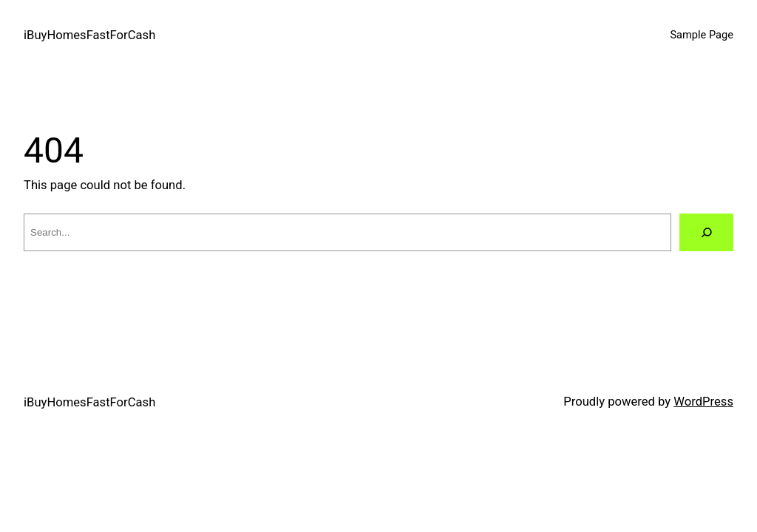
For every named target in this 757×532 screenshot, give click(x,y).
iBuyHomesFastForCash (89, 35)
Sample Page (702, 35)
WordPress (703, 402)
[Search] (706, 232)
